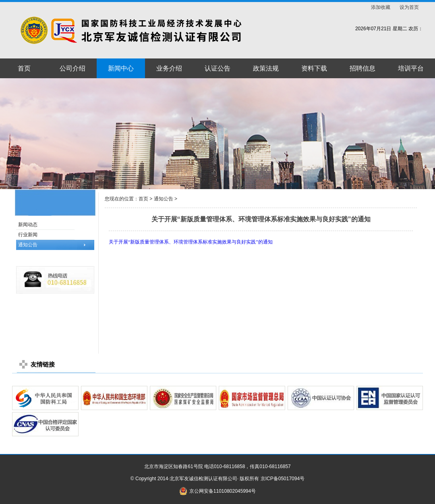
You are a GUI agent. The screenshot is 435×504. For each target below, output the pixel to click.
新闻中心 (121, 68)
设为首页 (409, 7)
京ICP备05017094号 (283, 479)
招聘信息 (362, 68)
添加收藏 (381, 7)
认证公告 (217, 68)
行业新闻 (28, 235)
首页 (24, 68)
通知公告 (28, 245)
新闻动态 (28, 225)
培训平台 (411, 68)
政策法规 (266, 68)
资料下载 (314, 68)
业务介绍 (169, 68)
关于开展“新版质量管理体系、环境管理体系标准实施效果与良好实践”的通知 (191, 242)
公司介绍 (72, 68)
